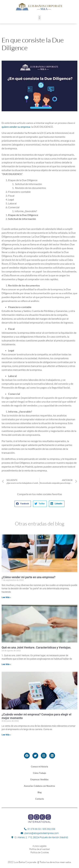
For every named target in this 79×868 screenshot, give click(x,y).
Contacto (40, 799)
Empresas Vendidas (39, 779)
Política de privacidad (39, 849)
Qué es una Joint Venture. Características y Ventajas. (36, 647)
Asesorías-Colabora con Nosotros (39, 786)
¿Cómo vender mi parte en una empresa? (28, 577)
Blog (40, 792)
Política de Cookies (40, 852)
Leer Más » (6, 597)
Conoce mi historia (39, 767)
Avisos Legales (39, 846)
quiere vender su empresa (16, 127)
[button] (39, 18)
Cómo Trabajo (39, 773)
